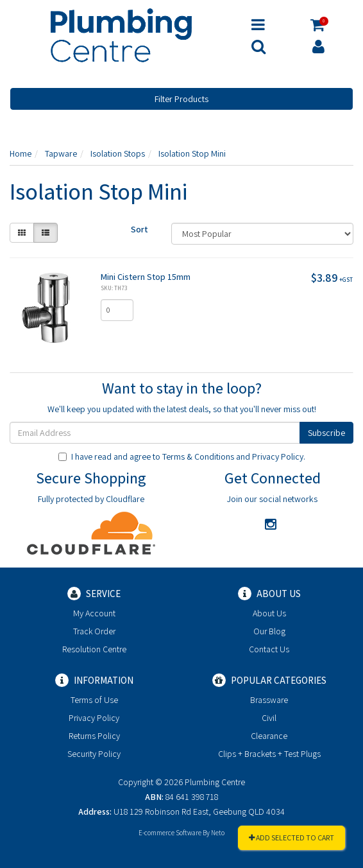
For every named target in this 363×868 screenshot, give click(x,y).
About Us (269, 613)
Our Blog (269, 631)
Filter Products (181, 99)
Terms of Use (94, 700)
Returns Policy (94, 736)
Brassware (269, 700)
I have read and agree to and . (182, 456)
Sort (139, 229)
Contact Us (269, 649)
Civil (269, 718)
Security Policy (94, 754)
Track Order (94, 631)
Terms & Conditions (198, 456)
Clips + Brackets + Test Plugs (269, 754)
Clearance (269, 736)
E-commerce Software (170, 833)
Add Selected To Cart (291, 838)
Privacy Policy (278, 456)
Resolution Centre (94, 649)
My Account (94, 613)
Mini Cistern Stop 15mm (146, 277)
